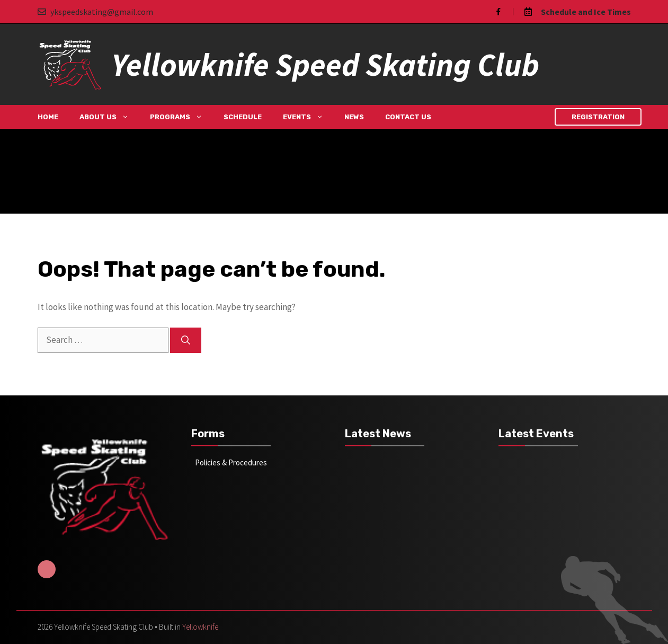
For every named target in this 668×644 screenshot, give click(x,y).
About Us (109, 117)
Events (308, 117)
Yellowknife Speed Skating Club (325, 64)
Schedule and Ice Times (586, 12)
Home (48, 117)
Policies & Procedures (231, 462)
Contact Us (408, 117)
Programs (181, 117)
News (354, 117)
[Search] (186, 340)
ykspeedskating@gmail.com (102, 12)
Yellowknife (200, 627)
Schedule (243, 117)
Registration (598, 117)
